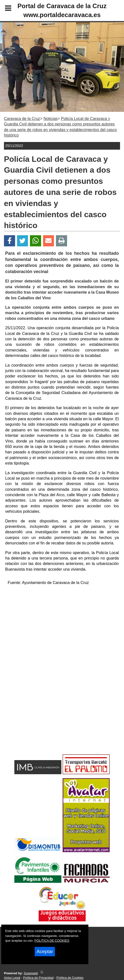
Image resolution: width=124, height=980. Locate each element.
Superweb (31, 973)
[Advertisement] (62, 624)
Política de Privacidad (38, 978)
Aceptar (45, 951)
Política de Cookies (70, 978)
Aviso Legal (12, 978)
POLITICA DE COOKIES (52, 941)
